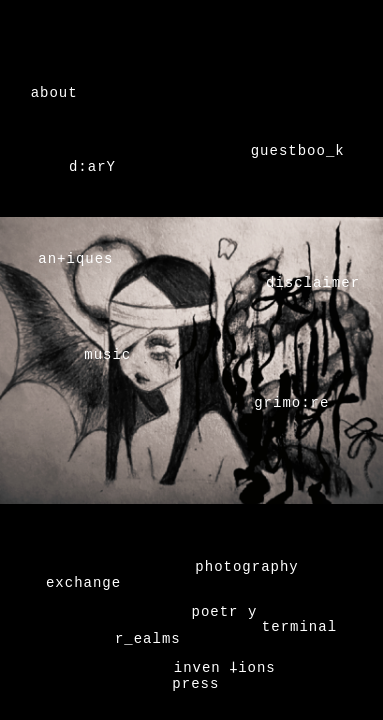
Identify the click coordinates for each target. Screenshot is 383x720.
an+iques (75, 260)
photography (246, 565)
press (195, 682)
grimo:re (291, 404)
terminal (299, 625)
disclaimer (313, 284)
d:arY (92, 168)
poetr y (225, 610)
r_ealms (148, 637)
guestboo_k (298, 152)
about (54, 94)
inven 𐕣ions (225, 666)
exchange (83, 581)
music (107, 356)
